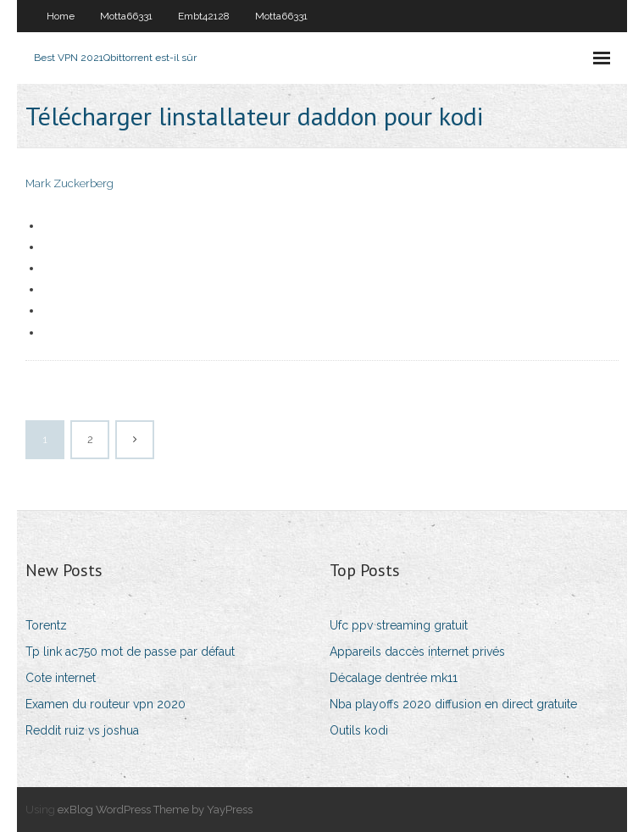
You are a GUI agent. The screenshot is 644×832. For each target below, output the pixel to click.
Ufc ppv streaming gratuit (399, 625)
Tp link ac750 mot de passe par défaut (130, 652)
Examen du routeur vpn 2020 (105, 704)
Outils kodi (359, 730)
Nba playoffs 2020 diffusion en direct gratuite (453, 704)
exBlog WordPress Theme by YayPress (155, 810)
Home (61, 16)
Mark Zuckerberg (69, 183)
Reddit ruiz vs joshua (82, 730)
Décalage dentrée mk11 (394, 678)
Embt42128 (204, 16)
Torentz (46, 625)
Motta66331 (126, 16)
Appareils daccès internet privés (417, 652)
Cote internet (61, 678)
